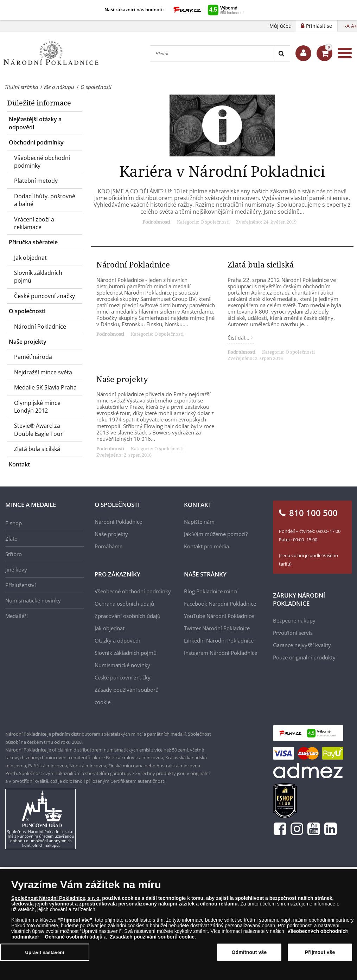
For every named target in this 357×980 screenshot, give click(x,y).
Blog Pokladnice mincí (211, 591)
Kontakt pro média (206, 546)
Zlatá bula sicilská (37, 449)
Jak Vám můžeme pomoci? (216, 534)
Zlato (11, 539)
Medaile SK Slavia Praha (45, 387)
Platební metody (36, 181)
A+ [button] (354, 26)
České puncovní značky (44, 296)
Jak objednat (30, 258)
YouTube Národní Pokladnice (219, 616)
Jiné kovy (16, 569)
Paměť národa (33, 357)
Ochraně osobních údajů (74, 939)
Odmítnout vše (249, 954)
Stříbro (14, 554)
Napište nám (199, 522)
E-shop (14, 523)
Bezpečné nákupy (294, 620)
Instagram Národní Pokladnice (221, 653)
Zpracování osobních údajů (127, 616)
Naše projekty (28, 342)
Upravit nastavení (45, 954)
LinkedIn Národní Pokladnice (219, 640)
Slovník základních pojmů (38, 277)
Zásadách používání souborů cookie (152, 939)
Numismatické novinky (33, 600)
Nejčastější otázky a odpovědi (35, 123)
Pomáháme (109, 546)
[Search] (282, 54)
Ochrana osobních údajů (124, 604)
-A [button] (347, 26)
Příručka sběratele (33, 242)
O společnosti (27, 311)
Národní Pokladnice (40, 327)
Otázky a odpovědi (117, 640)
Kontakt (19, 464)
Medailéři (17, 616)
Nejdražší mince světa (43, 372)
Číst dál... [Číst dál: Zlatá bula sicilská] (239, 338)
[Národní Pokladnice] (51, 53)
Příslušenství (21, 585)
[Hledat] (212, 54)
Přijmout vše (320, 954)
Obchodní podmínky (36, 142)
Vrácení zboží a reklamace (34, 223)
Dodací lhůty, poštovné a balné (45, 200)
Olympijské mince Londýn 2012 (37, 407)
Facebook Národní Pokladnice (220, 604)
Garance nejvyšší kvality (302, 645)
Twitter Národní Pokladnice (217, 628)
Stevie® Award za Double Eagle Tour (39, 430)
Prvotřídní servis (293, 633)
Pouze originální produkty (304, 657)
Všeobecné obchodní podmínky (42, 162)
